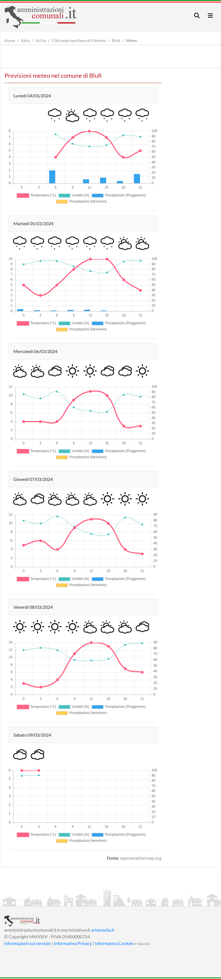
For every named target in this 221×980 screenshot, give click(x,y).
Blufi (116, 40)
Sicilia (41, 40)
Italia (25, 40)
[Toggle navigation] (197, 16)
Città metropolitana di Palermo (79, 40)
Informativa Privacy (73, 943)
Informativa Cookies (114, 943)
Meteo (131, 40)
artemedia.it (103, 930)
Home (10, 40)
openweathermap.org (141, 858)
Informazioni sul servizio (28, 943)
